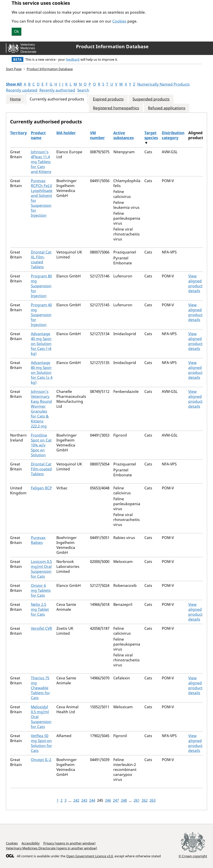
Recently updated (22, 90)
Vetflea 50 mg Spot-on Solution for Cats (41, 743)
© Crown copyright (193, 856)
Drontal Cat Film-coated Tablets (41, 469)
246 (108, 800)
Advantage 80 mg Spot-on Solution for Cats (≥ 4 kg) (42, 373)
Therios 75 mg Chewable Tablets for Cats (40, 688)
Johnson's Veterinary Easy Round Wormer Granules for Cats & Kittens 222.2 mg (41, 409)
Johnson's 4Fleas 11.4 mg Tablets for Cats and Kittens (41, 162)
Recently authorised (57, 90)
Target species (151, 135)
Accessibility (31, 843)
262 (145, 800)
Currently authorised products (57, 99)
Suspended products (151, 99)
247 (116, 800)
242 (76, 800)
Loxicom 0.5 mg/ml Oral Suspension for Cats (41, 569)
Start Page (14, 69)
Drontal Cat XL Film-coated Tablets (41, 260)
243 (84, 800)
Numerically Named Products (163, 84)
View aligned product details (195, 283)
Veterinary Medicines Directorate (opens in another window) (52, 848)
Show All (14, 84)
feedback (73, 60)
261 (137, 800)
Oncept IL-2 (41, 760)
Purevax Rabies (38, 540)
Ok (17, 31)
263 (152, 800)
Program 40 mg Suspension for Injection (41, 315)
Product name (38, 135)
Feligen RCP (41, 488)
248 (124, 800)
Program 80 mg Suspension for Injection (41, 286)
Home (15, 99)
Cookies (119, 21)
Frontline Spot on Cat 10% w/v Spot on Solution (41, 445)
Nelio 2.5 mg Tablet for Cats (40, 609)
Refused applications (167, 108)
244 (92, 800)
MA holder (66, 133)
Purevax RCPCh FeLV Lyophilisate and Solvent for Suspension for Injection (42, 198)
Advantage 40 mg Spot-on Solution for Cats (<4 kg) (41, 344)
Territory (18, 133)
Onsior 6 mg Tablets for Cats (41, 590)
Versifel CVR (41, 628)
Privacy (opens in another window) (69, 843)
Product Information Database (112, 46)
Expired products (108, 99)
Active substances (124, 135)
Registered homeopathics (116, 108)
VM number (97, 135)
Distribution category (173, 135)
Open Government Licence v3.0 (90, 856)
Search (83, 90)
